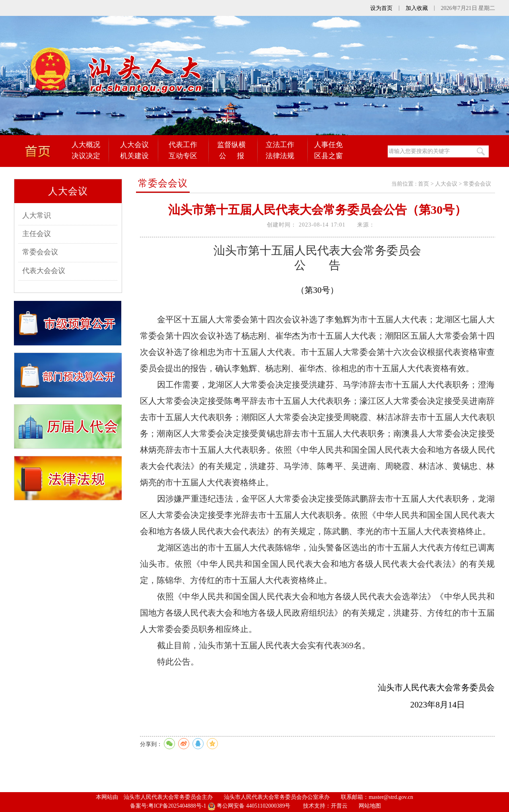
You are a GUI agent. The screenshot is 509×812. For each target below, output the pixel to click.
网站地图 (370, 806)
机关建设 (134, 156)
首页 (424, 184)
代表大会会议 (44, 271)
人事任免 (328, 145)
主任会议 (37, 234)
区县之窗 (328, 156)
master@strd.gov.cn (391, 797)
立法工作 (280, 145)
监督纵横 (231, 145)
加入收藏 (417, 8)
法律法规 (280, 156)
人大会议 (134, 145)
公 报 (232, 156)
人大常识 (37, 215)
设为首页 (381, 8)
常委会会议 (40, 252)
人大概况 (86, 145)
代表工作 (183, 145)
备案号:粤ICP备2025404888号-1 (168, 806)
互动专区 (183, 156)
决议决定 (86, 156)
